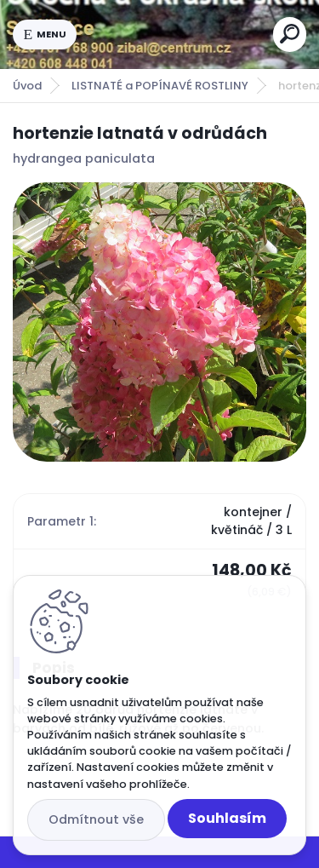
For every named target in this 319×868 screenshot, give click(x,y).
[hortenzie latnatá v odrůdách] (159, 322)
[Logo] (175, 34)
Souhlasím (227, 818)
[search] (290, 34)
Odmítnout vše (96, 819)
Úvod (27, 86)
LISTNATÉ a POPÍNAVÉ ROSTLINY (160, 86)
